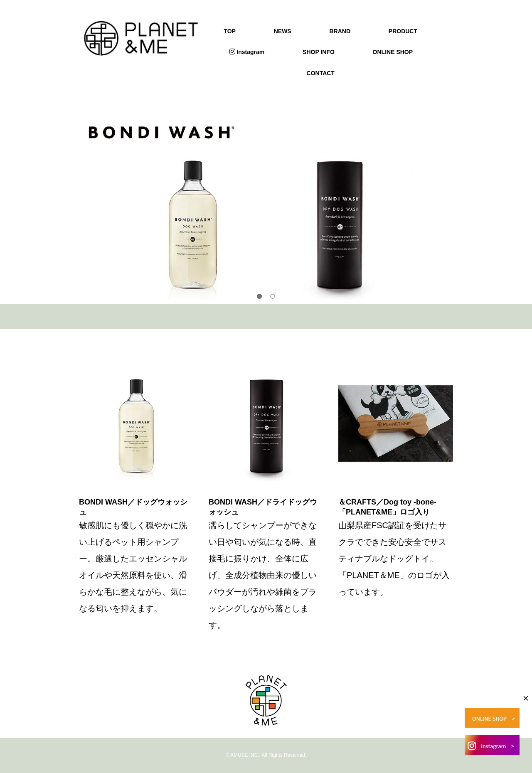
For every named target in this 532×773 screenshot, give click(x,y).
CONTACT (321, 73)
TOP (230, 31)
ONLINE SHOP (393, 52)
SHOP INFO (319, 52)
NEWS (283, 31)
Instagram (247, 52)
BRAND (340, 31)
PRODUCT (403, 31)
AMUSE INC (244, 755)
